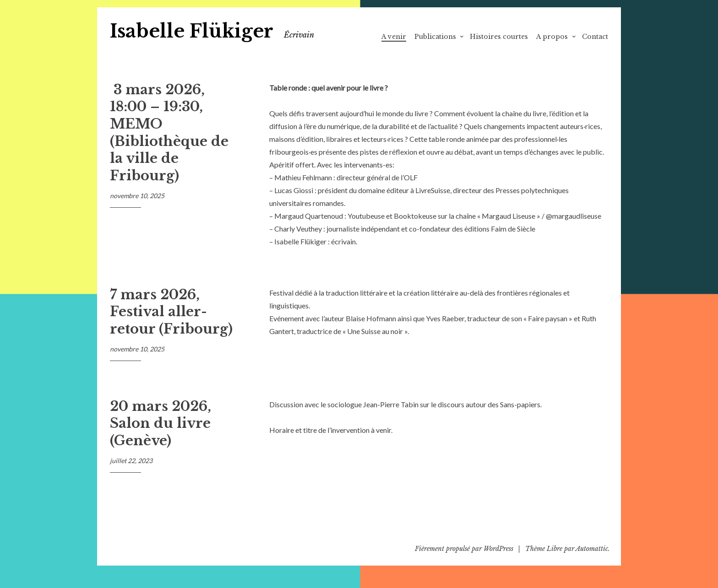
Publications (435, 37)
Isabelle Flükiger (192, 31)
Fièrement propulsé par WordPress (464, 549)
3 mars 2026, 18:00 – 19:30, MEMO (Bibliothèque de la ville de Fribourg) (169, 133)
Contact (595, 37)
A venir (394, 37)
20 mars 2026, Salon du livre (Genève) (160, 423)
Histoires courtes (499, 37)
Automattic (592, 549)
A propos (552, 37)
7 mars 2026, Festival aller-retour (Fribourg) (171, 312)
